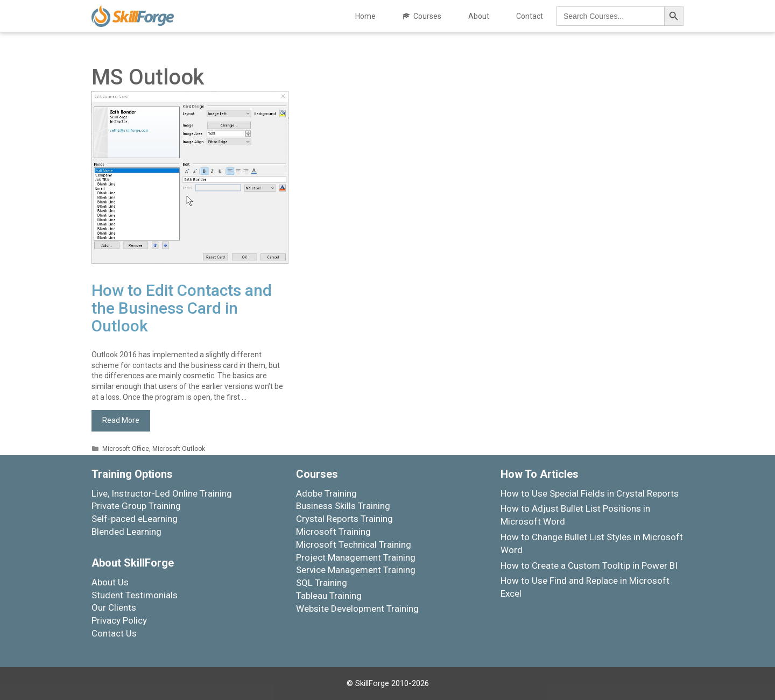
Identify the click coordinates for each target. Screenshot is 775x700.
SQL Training (322, 583)
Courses (427, 16)
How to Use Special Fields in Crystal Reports (590, 493)
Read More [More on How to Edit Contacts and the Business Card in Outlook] (121, 420)
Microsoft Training (333, 532)
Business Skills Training (343, 506)
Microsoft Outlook (179, 449)
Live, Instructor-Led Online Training (162, 493)
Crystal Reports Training (344, 519)
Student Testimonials (135, 595)
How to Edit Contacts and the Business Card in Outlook (182, 308)
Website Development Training (357, 609)
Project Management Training (356, 557)
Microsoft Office (126, 449)
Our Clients (114, 607)
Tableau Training (329, 596)
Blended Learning (126, 532)
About (479, 16)
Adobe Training (326, 493)
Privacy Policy (119, 620)
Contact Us (114, 633)
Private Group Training (136, 506)
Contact (530, 16)
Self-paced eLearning (135, 519)
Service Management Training (356, 570)
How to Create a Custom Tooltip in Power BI (589, 565)
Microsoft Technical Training (354, 545)
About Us (110, 582)
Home (365, 16)
